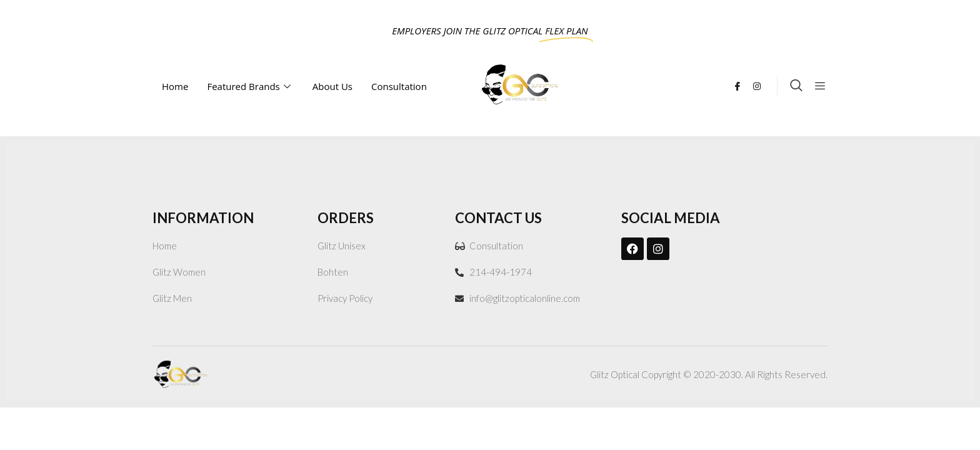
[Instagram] (762, 85)
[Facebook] (742, 85)
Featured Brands (250, 86)
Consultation (400, 86)
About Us (332, 86)
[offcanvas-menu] (820, 86)
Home (175, 86)
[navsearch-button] (796, 86)
